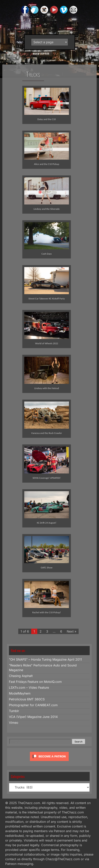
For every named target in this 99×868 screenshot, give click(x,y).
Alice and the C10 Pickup (46, 164)
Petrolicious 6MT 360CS (27, 699)
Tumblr (14, 711)
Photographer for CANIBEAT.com (33, 705)
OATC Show (47, 568)
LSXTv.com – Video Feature (29, 687)
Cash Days (47, 254)
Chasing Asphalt (21, 676)
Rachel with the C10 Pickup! (47, 612)
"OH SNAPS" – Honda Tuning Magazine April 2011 (45, 659)
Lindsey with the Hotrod (47, 388)
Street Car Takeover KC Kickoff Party (46, 299)
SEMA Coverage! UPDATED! (47, 478)
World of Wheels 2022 (47, 343)
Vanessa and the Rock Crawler (47, 433)
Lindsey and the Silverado (47, 209)
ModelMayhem (20, 693)
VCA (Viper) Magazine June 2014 (33, 717)
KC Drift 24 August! (47, 523)
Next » (72, 631)
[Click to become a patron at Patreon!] (49, 762)
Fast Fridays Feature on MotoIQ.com (35, 682)
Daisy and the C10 (47, 119)
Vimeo (14, 723)
